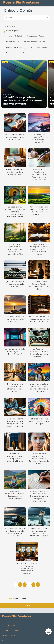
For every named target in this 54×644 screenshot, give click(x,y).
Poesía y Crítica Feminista (36, 48)
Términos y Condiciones (10, 630)
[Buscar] (46, 17)
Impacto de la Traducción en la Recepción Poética (25, 42)
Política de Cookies (9, 636)
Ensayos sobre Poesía (35, 36)
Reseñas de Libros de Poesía (16, 53)
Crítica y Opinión (11, 31)
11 (33, 584)
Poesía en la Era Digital (14, 48)
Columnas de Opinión (13, 36)
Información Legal (8, 625)
